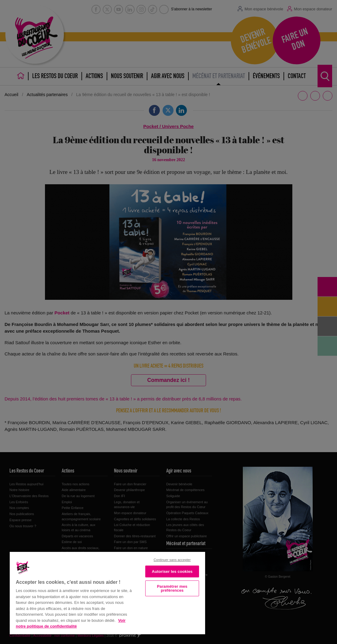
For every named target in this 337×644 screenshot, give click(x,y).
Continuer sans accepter (172, 560)
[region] (107, 592)
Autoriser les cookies (172, 571)
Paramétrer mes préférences (172, 588)
